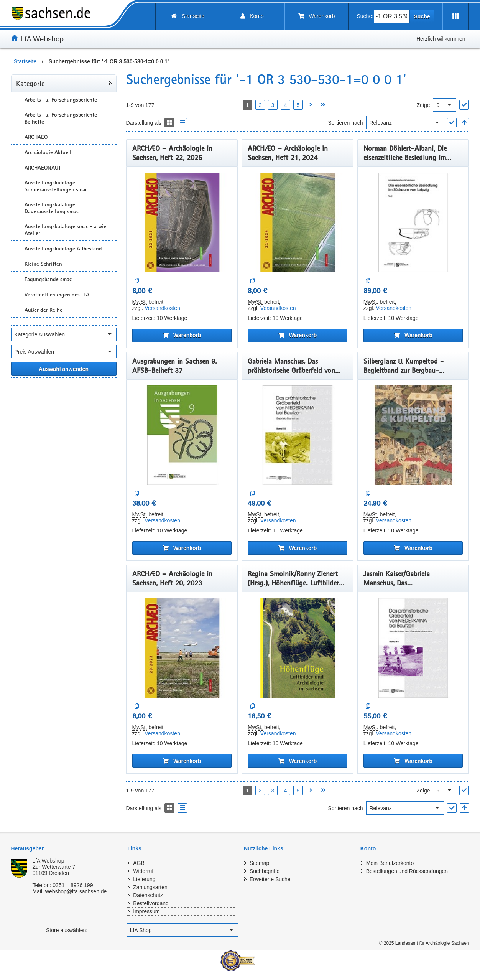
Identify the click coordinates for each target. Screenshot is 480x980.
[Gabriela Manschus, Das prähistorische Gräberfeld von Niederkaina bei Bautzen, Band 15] (298, 435)
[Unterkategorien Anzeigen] (17, 100)
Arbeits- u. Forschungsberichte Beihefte (61, 118)
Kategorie (30, 83)
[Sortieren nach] (405, 123)
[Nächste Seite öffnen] (311, 105)
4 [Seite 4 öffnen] (286, 105)
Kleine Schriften (43, 264)
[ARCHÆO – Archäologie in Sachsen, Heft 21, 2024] (298, 222)
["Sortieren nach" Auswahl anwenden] (452, 123)
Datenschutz (148, 895)
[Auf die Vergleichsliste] (137, 281)
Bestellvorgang (151, 903)
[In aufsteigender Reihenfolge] (464, 123)
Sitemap (259, 863)
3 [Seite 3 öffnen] (273, 105)
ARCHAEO (36, 137)
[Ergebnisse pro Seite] (445, 105)
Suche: (365, 16)
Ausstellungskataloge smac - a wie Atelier (65, 230)
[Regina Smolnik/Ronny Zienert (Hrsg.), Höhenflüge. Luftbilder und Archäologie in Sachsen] (298, 648)
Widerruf (143, 871)
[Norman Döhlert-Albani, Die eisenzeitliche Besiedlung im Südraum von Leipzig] (413, 222)
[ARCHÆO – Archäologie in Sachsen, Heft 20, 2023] (182, 648)
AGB (139, 863)
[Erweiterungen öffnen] (456, 16)
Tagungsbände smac (48, 279)
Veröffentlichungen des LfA (57, 295)
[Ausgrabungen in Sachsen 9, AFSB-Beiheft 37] (182, 435)
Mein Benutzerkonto (390, 863)
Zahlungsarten (150, 887)
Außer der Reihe (44, 310)
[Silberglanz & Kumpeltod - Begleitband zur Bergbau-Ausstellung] (413, 435)
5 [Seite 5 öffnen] (298, 105)
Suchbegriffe (265, 871)
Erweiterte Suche (270, 879)
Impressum (146, 911)
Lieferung (144, 879)
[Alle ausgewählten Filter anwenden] (64, 369)
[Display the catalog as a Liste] (182, 123)
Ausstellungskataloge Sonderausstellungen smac (56, 186)
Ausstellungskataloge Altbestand (63, 249)
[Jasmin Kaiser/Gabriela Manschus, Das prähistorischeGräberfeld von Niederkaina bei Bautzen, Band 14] (413, 648)
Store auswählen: (67, 930)
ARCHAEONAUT (43, 168)
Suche (422, 16)
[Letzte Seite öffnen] (323, 105)
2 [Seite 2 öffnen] (260, 105)
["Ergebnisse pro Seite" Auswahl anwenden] (464, 105)
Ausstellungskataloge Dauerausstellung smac (52, 208)
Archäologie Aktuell (48, 152)
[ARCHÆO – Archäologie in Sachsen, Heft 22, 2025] (182, 222)
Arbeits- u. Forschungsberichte (61, 100)
